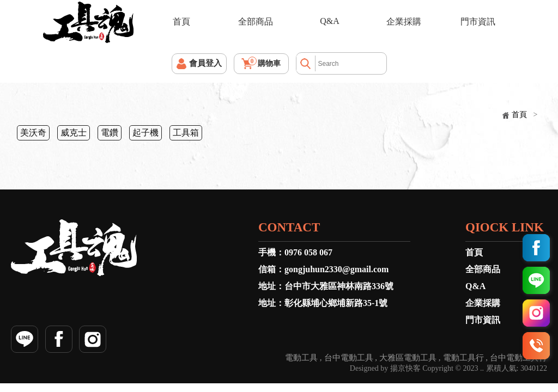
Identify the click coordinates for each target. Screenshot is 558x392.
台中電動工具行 (518, 358)
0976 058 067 (308, 252)
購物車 (265, 62)
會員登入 (205, 63)
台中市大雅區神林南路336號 (339, 286)
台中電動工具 (349, 358)
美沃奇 (33, 133)
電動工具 (301, 358)
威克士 (74, 133)
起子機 (145, 133)
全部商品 (256, 22)
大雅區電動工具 (408, 358)
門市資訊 (478, 22)
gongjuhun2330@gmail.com (336, 269)
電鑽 (110, 133)
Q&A (330, 21)
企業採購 (404, 22)
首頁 (181, 22)
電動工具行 (463, 358)
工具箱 (186, 133)
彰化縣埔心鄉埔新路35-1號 (336, 303)
